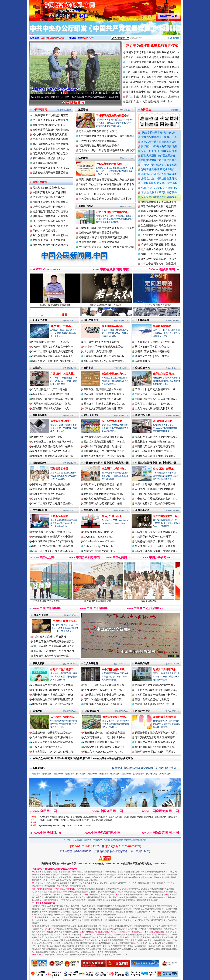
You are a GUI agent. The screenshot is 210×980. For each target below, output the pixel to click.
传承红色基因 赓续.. (164, 374)
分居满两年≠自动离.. (113, 326)
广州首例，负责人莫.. (63, 374)
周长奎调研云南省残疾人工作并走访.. (53, 695)
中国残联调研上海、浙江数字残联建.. (53, 704)
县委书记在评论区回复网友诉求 (159, 174)
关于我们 (67, 840)
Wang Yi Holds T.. (112, 516)
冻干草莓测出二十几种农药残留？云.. (54, 646)
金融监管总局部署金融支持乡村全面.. (53, 742)
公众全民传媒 (40, 320)
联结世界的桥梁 (59, 469)
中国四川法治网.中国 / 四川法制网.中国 (156, 463)
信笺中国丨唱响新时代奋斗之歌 (102, 742)
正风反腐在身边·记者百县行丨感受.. (103, 503)
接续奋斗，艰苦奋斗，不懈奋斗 (50, 216)
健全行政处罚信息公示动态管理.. (51, 211)
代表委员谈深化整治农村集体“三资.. (104, 408)
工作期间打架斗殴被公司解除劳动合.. (104, 356)
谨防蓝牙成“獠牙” (61, 421)
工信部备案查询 (74, 820)
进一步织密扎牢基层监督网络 (49, 221)
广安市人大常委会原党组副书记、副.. (156, 499)
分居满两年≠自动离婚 (45, 163)
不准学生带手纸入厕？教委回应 (159, 165)
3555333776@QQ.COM (53, 38)
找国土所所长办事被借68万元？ (158, 258)
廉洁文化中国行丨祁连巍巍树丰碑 (76, 97)
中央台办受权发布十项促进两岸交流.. (156, 690)
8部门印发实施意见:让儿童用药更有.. (155, 737)
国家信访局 (173, 817)
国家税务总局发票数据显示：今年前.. (104, 442)
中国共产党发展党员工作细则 (49, 192)
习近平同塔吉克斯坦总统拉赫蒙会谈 (99, 146)
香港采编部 (47, 774)
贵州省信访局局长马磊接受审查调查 (99, 233)
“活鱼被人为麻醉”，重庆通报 (50, 637)
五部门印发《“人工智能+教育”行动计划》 (150, 102)
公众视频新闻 (142, 320)
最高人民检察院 (90, 817)
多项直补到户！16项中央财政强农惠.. (53, 752)
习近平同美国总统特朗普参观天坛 (98, 141)
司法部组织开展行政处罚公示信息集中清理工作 (153, 82)
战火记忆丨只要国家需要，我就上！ (105, 747)
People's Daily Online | (63, 825)
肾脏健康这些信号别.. (165, 717)
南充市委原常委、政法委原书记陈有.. (156, 503)
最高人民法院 (76, 817)
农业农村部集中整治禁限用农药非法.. (53, 737)
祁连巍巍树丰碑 (162, 326)
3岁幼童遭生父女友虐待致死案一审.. (53, 442)
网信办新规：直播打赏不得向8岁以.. (53, 361)
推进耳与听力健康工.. (63, 669)
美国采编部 (70, 774)
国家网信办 (149, 817)
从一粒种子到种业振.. (63, 717)
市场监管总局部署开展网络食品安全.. (54, 641)
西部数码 (108, 820)
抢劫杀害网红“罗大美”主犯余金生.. (52, 451)
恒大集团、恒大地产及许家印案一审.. (53, 456)
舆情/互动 (146, 110)
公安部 (126, 817)
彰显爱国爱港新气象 (164, 669)
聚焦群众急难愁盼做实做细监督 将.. (103, 494)
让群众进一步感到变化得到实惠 (50, 226)
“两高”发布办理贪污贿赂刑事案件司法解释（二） (107, 189)
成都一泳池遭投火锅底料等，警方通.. (156, 484)
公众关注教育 (91, 663)
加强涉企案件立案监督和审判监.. (51, 139)
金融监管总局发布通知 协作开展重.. (103, 437)
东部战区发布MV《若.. (166, 516)
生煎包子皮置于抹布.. (65, 621)
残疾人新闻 (39, 663)
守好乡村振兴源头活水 (45, 231)
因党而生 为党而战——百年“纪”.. (153, 404)
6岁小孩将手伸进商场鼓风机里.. (50, 134)
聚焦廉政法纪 (86, 206)
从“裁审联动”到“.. (163, 421)
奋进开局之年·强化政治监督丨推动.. (103, 484)
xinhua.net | (78, 825)
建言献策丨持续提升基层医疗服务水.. (104, 394)
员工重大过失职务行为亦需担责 (50, 120)
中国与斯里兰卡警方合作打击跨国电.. (53, 541)
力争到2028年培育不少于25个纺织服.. (104, 456)
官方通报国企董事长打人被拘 (157, 253)
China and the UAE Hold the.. (99, 532)
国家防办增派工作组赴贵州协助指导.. (53, 484)
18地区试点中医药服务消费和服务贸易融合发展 (153, 87)
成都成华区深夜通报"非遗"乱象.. (159, 248)
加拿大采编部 (165, 774)
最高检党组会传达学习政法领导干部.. (156, 446)
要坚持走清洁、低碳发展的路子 (50, 240)
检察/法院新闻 (143, 415)
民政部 (133, 817)
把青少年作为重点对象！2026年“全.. (104, 704)
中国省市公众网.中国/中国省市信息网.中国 (106, 463)
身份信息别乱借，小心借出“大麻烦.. (104, 361)
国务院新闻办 (161, 817)
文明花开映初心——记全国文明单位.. (105, 737)
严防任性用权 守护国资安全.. (112, 212)
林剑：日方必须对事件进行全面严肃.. (53, 546)
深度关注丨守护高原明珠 (46, 499)
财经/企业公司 (91, 415)
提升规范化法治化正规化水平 (49, 207)
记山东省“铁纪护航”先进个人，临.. (104, 752)
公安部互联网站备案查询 (93, 820)
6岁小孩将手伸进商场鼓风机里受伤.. (104, 347)
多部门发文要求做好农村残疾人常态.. (53, 690)
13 (109, 93)
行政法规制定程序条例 (109, 164)
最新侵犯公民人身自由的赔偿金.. (51, 144)
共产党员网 (44, 817)
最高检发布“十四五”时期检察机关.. (154, 442)
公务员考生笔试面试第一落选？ (158, 263)
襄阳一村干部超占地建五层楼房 (159, 151)
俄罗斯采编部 (152, 774)
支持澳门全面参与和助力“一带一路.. (155, 704)
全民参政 (89, 368)
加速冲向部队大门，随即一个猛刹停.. (156, 546)
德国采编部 (104, 774)
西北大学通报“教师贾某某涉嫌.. (159, 156)
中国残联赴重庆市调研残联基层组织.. (53, 699)
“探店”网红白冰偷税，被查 (47, 437)
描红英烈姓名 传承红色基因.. (48, 494)
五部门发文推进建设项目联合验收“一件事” (150, 62)
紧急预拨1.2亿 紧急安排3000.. (49, 125)
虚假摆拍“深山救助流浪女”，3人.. (51, 408)
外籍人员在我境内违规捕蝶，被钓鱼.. (53, 446)
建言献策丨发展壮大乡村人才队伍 (103, 399)
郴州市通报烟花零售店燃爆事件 (159, 160)
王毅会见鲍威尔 (59, 516)
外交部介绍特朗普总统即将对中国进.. (53, 537)
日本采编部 (81, 774)
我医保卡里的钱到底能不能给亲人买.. (156, 733)
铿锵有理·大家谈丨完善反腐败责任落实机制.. (104, 237)
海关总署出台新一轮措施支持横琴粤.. (156, 695)
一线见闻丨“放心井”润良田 (47, 747)
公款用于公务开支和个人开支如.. (51, 168)
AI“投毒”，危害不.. (61, 326)
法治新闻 (37, 368)
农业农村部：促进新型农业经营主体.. (53, 733)
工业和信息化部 (115, 817)
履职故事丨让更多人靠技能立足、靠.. (104, 404)
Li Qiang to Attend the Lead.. (98, 537)
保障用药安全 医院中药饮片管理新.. (155, 752)
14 (113, 93)
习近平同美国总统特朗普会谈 (113, 116)
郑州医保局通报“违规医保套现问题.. (155, 747)
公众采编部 (77, 840)
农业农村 (37, 711)
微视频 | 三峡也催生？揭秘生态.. (153, 351)
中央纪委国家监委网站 (60, 817)
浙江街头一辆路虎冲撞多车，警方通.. (53, 399)
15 (117, 93)
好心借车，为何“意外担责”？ (100, 351)
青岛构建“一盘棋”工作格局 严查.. (102, 489)
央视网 (56, 820)
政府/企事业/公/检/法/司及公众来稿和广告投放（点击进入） (145, 768)
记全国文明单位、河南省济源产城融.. (105, 733)
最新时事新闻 (40, 182)
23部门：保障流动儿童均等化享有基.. (104, 685)
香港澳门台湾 (142, 663)
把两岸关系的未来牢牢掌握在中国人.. (156, 685)
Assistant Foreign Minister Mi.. (99, 546)
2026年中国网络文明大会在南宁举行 (53, 347)
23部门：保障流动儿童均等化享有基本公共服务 (153, 57)
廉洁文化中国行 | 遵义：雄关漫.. (153, 356)
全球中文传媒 (55, 9)
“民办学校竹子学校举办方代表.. (159, 133)
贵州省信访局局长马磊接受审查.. (51, 173)
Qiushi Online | (46, 825)
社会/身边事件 (40, 463)
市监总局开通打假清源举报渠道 (159, 142)
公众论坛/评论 (143, 368)
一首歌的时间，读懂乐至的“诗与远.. (155, 342)
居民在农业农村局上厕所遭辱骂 (159, 179)
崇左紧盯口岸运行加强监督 (106, 600)
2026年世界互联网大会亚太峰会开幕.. (53, 356)
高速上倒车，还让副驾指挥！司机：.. (53, 394)
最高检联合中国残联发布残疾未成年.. (53, 685)
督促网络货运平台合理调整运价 (50, 245)
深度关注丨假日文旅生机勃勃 (49, 489)
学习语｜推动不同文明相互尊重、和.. (156, 389)
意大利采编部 (139, 774)
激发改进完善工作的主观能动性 (50, 235)
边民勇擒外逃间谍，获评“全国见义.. (155, 541)
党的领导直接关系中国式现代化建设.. (156, 399)
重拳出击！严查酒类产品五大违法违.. (54, 651)
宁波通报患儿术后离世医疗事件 (159, 192)
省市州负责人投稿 (63, 110)
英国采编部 (92, 774)
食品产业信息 (41, 615)
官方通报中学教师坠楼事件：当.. (160, 137)
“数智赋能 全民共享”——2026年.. (51, 342)
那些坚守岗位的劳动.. (115, 717)
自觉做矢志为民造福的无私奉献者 (154, 408)
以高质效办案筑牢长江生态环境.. (51, 149)
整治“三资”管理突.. (164, 469)
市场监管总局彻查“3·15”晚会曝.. (51, 656)
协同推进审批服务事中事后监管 (50, 202)
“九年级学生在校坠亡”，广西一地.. (103, 690)
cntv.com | (89, 825)
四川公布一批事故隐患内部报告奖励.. (156, 489)
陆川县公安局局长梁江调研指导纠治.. (104, 499)
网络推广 (175, 110)
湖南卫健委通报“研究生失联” (158, 169)
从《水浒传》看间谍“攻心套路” (42, 97)
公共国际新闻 (91, 510)
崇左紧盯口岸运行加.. (114, 469)
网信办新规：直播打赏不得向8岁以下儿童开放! (153, 97)
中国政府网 (103, 817)
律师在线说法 (91, 320)
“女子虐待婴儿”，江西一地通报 (50, 389)
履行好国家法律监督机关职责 (49, 158)
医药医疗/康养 (143, 711)
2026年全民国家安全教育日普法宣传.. (53, 503)
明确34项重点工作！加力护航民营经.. (104, 451)
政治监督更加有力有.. (114, 374)
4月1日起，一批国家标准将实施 (96, 194)
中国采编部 (36, 774)
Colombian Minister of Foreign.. (100, 541)
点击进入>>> (88, 38)
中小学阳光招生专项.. (114, 669)
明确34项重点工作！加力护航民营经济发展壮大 (153, 52)
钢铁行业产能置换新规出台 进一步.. (103, 446)
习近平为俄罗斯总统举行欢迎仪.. (51, 154)
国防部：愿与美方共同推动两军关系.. (156, 532)
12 (104, 93)
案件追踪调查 (40, 415)
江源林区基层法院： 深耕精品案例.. (155, 456)
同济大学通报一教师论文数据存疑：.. (104, 699)
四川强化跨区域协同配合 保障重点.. (155, 494)
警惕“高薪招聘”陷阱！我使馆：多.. (52, 532)
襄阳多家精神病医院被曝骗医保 (159, 197)
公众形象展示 (92, 711)
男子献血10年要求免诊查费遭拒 (159, 146)
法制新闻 (83, 158)
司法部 (140, 817)
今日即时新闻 (40, 110)
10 (96, 93)
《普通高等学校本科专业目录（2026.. (104, 695)
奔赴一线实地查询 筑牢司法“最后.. (154, 451)
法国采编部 (126, 774)
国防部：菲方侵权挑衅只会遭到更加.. (156, 551)
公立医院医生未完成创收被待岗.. (160, 183)
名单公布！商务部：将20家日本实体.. (53, 551)
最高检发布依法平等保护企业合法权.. (156, 437)
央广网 (63, 820)
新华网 (49, 820)
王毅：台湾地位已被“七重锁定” (152, 699)
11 (100, 93)
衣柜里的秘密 (142, 361)
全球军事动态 (142, 510)
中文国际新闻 (40, 510)
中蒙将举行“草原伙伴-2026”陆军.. (154, 537)
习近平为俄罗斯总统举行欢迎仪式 (152, 46)
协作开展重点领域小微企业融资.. (51, 130)
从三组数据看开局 (112, 421)
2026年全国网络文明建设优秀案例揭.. (53, 351)
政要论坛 (83, 110)
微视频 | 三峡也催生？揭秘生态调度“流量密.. (115, 97)
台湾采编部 (58, 774)
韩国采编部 (115, 774)
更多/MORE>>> (127, 110)
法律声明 (88, 840)
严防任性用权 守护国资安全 (54, 600)
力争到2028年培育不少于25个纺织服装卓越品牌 (153, 67)
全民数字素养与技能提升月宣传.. (50, 115)
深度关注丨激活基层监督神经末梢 (103, 389)
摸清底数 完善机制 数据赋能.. (49, 197)
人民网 (42, 820)
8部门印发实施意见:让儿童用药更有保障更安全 (152, 72)
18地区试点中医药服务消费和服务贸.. (156, 742)
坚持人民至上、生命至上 (149, 394)
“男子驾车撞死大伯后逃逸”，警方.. (52, 404)
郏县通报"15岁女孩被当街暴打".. (159, 188)
